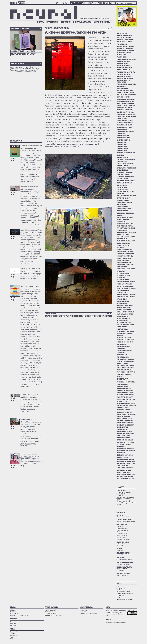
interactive (121, 271)
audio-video (132, 84)
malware (132, 297)
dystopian (120, 198)
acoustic (129, 42)
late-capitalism (128, 286)
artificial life (121, 79)
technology (121, 451)
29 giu (13, 275)
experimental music (123, 224)
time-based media (122, 459)
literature (132, 288)
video (119, 466)
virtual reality (122, 470)
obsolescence (121, 344)
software (120, 421)
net (130, 323)
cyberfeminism (131, 168)
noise (119, 342)
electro (126, 200)
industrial (125, 260)
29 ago (13, 426)
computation (121, 134)
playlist (120, 361)
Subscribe (81, 3)
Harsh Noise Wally (27, 395)
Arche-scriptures (95, 49)
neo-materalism (122, 323)
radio (131, 393)
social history (122, 414)
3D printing (123, 33)
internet (128, 275)
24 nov (13, 158)
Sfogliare (84, 610)
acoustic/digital (122, 46)
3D (118, 33)
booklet (120, 106)
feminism (124, 226)
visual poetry (121, 474)
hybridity (120, 256)
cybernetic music (122, 170)
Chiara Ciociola (50, 314)
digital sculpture (123, 189)
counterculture (122, 162)
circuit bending (122, 121)
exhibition (126, 220)
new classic (131, 331)
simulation (121, 412)
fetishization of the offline (126, 228)
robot (133, 404)
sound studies (122, 432)
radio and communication (125, 395)
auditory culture (123, 89)
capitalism (128, 110)
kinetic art (121, 284)
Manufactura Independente (116, 623)
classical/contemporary (125, 123)
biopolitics (121, 97)
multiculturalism (123, 314)
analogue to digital (123, 66)
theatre (120, 457)
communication (122, 129)
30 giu (13, 236)
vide (134, 464)
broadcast (128, 108)
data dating (125, 175)
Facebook (60, 4)
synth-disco (121, 444)
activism (132, 46)
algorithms (121, 53)
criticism (130, 164)
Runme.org (120, 595)
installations (131, 269)
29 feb (13, 298)
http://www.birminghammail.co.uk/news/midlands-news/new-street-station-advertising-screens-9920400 (31, 441)
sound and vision (128, 423)
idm (132, 256)
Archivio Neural (103, 22)
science (123, 406)
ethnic (119, 220)
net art (120, 325)
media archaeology (123, 301)
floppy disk (132, 233)
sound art (120, 425)
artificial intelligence (124, 76)
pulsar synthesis (123, 393)
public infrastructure (124, 389)
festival (131, 226)
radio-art (129, 397)
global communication (124, 250)
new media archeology (124, 338)
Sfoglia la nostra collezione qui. (25, 70)
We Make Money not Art (125, 599)
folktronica (127, 235)
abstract (120, 40)
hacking (130, 252)
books (125, 106)
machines (133, 295)
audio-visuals (121, 86)
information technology (125, 265)
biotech (128, 97)
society (131, 419)
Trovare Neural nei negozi (24, 54)
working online (126, 479)
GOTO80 (37, 254)
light (119, 288)
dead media (121, 177)
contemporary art (123, 157)
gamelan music (131, 241)
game (126, 239)
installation (121, 269)
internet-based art (123, 280)
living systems (122, 293)
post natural (121, 368)
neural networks (123, 329)
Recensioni (52, 22)
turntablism (131, 462)
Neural (13, 607)
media (125, 299)
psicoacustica (130, 382)
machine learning (123, 295)
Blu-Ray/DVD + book (123, 101)
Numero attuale (17, 51)
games (119, 243)
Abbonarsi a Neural (20, 28)
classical (131, 121)
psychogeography (123, 386)
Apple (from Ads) (34, 306)
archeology (126, 70)
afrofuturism (121, 51)
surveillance (121, 442)
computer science (123, 149)
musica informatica (123, 318)
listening (125, 288)
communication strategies (125, 131)
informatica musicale (124, 263)
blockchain (131, 99)
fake (118, 226)
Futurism (120, 239)
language (128, 284)
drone (119, 194)
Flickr (69, 4)
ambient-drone (122, 57)
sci (118, 406)
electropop (121, 215)
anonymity (128, 68)
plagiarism (131, 359)
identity (127, 256)
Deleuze (126, 179)
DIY (128, 192)
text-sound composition (125, 455)
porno (126, 364)
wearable (120, 477)
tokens (131, 459)
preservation (131, 372)
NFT (129, 340)
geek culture (126, 243)
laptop (119, 286)
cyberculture (121, 168)
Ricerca (83, 612)
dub (123, 194)
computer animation (124, 140)
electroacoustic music (124, 202)
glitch (127, 245)
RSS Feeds (98, 3)
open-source (121, 349)
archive (129, 72)
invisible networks (123, 282)
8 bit (119, 38)
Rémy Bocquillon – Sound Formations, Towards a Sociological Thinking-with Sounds (97, 316)
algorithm (130, 51)
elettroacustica (122, 217)
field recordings (122, 233)
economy (120, 200)
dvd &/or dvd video (123, 196)
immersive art (127, 258)
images (119, 258)
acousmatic (121, 42)
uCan (118, 597)
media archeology (123, 303)
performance (121, 353)
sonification (129, 421)
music (131, 314)
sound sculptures (123, 429)
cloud (130, 125)
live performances (123, 291)
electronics (130, 213)
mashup (120, 299)
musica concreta (122, 316)
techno (129, 444)
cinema (134, 116)
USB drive (123, 464)
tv (118, 464)
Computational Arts (124, 138)
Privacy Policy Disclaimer (19, 615)
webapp (130, 477)
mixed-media (127, 310)
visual (119, 472)
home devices (130, 254)
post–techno (121, 372)
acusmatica (121, 48)
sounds (130, 432)
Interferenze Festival (123, 592)
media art (120, 306)
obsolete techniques (124, 346)
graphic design (122, 252)
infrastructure (122, 267)
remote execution (123, 399)
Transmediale (121, 462)
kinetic (133, 282)
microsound (127, 308)
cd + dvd (131, 112)
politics (120, 364)
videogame (129, 468)
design (127, 181)
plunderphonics (129, 361)
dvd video (133, 196)
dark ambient (130, 172)
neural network (122, 327)
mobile (119, 312)
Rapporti (66, 22)
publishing (130, 391)
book (119, 104)
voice (133, 474)
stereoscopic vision (123, 438)
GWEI (118, 590)
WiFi (118, 479)
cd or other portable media (126, 114)
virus (130, 470)
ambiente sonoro (123, 59)
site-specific (129, 412)
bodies (132, 101)
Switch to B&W (109, 3)
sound (119, 423)
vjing (129, 474)
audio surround (122, 84)
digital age (121, 183)
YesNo (23, 269)
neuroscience (121, 331)
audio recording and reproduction (124, 81)
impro (119, 260)
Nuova (40, 22)
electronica (121, 213)
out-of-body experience (124, 351)
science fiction (131, 406)
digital (133, 181)
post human (130, 366)
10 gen (13, 398)
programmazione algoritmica (123, 379)
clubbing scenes (122, 127)
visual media (126, 472)
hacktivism (121, 254)
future (133, 237)
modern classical (128, 312)
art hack (120, 74)
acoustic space (122, 44)
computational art (123, 136)
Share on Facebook (14, 161)
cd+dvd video (121, 116)
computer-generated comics (126, 153)
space (119, 436)
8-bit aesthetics (127, 38)
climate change (122, 125)
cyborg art (121, 172)
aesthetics (129, 48)
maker (126, 297)
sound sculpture (122, 427)
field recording (122, 230)
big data (120, 93)
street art (121, 440)
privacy (120, 376)
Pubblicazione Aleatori (89, 613)
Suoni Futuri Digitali (124, 492)
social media (132, 414)
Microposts (16, 141)
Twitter (57, 4)
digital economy (122, 187)
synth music (130, 442)
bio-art (126, 93)
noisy (124, 342)
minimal (120, 310)
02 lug (13, 192)
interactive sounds (123, 273)
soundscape (121, 434)
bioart (132, 93)
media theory (129, 306)
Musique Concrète (123, 321)
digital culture (122, 185)
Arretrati (31, 51)
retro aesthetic (122, 401)
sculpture (120, 410)
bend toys (130, 91)
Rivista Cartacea (82, 22)
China (128, 116)
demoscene (120, 181)
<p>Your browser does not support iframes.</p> (26, 104)
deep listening (130, 177)
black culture (121, 99)
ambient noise (122, 55)
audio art (48, 28)
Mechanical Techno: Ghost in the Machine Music (30, 218)
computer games (122, 144)
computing (120, 155)
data (119, 175)
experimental (121, 222)
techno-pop (121, 446)
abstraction (129, 40)
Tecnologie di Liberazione (125, 498)
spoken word (126, 436)
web (126, 477)
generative (120, 245)
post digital (121, 366)
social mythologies (123, 416)
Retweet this (11, 161)
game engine (121, 241)
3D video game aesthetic (125, 36)
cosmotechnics (130, 159)
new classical (122, 333)
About (73, 3)
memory (120, 308)
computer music (122, 147)
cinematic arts (122, 119)
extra (132, 224)
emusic (131, 217)
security (127, 410)
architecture (121, 72)
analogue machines (123, 61)
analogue (132, 59)
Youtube (66, 4)
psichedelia (121, 382)
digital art (129, 183)
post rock (130, 368)
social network (122, 419)
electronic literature (124, 209)
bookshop (132, 106)
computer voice (122, 151)
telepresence (121, 453)
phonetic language (123, 357)
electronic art (122, 205)
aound (119, 70)
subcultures (129, 440)
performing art (122, 355)
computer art (121, 142)
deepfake (120, 179)
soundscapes (130, 434)
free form (120, 237)
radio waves (121, 397)
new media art (58, 28)
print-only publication (124, 374)
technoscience (131, 451)
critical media (122, 164)
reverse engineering (123, 404)
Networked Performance (125, 594)
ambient (128, 53)
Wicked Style (121, 494)
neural (132, 325)
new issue (130, 333)
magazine (120, 297)
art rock (127, 74)
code (130, 127)
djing (132, 192)
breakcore (120, 108)
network (126, 325)
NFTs (132, 340)
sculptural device (123, 408)
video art (125, 466)
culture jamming (122, 166)
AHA (118, 586)
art (134, 72)
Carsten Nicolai (122, 112)
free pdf (127, 237)
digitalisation (122, 192)
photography (121, 359)
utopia (129, 464)
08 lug (13, 465)
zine (133, 479)
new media (120, 336)
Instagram (63, 4)
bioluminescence (130, 95)
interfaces (120, 275)
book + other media (128, 104)
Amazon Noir (121, 588)
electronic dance (123, 207)
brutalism (120, 110)
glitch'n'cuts (121, 247)
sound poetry (129, 425)
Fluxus (119, 235)
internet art (121, 278)
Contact (90, 3)
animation (120, 68)
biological (120, 95)
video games (121, 468)
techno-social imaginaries (126, 449)
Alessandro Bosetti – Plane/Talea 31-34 (61, 316)
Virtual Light (121, 501)
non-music (130, 342)
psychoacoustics (123, 384)
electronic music (122, 211)
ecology (128, 198)
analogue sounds (123, 64)
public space (121, 391)
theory (66, 28)
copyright (120, 159)
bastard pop (121, 91)
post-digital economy (124, 370)
